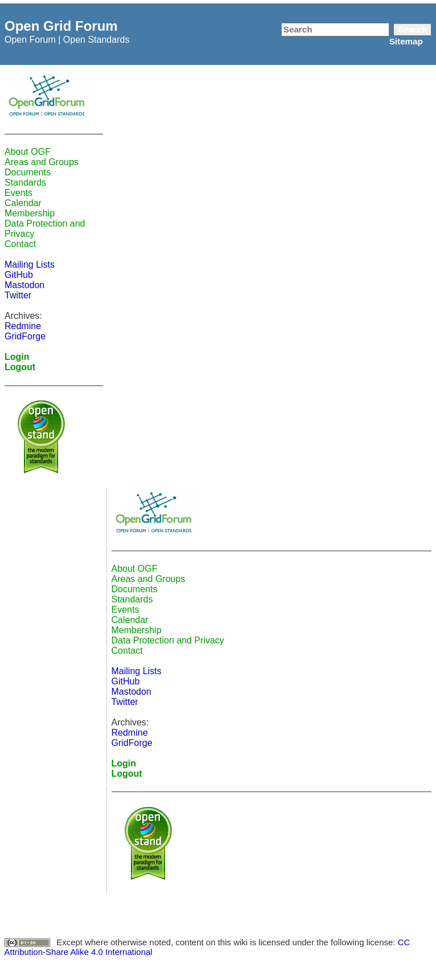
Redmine (23, 326)
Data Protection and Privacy (168, 640)
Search (412, 29)
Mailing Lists (30, 265)
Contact (20, 244)
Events (18, 193)
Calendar (23, 203)
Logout (20, 367)
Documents (28, 172)
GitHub (19, 275)
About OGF (28, 152)
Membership (30, 213)
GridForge (25, 336)
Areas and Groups (42, 162)
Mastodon (24, 285)
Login (17, 357)
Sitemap (406, 41)
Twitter (18, 295)
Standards (25, 183)
